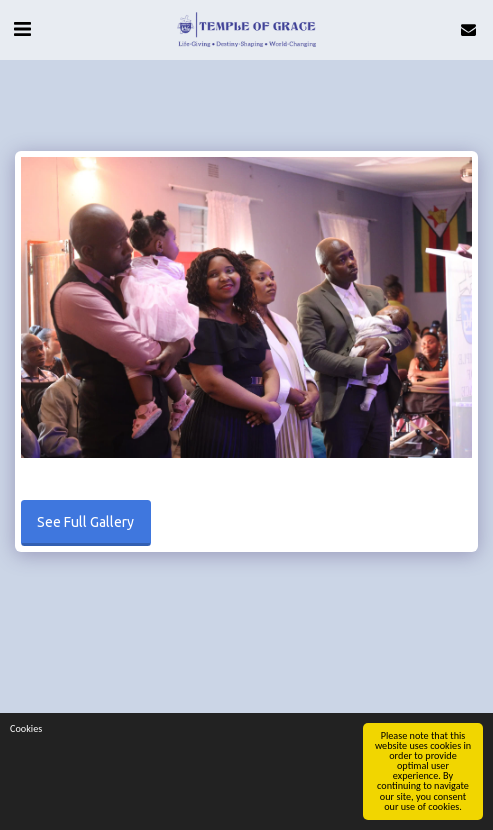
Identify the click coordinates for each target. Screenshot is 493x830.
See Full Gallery (85, 522)
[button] (22, 28)
